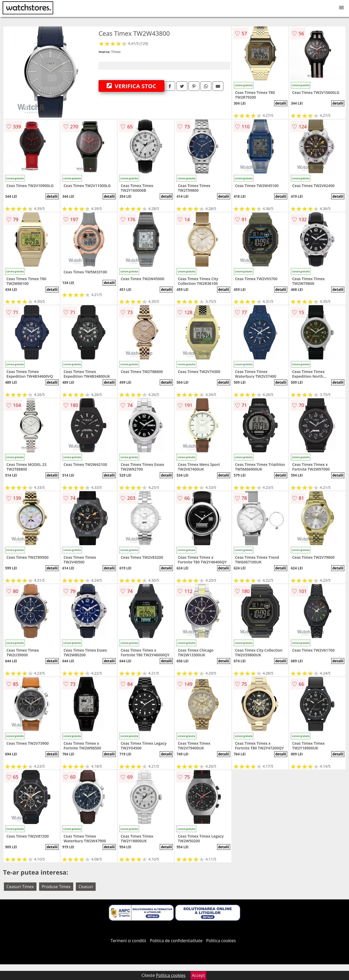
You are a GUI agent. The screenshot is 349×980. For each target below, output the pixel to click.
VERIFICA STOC (131, 86)
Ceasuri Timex (20, 887)
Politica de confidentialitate (176, 941)
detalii (281, 103)
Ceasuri (86, 887)
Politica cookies (221, 941)
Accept (198, 975)
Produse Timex (56, 887)
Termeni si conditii (128, 941)
